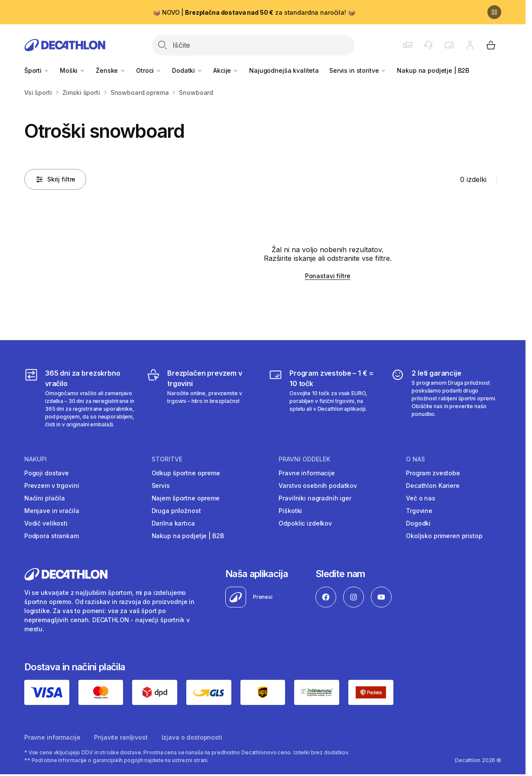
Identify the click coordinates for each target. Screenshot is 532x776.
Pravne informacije (307, 473)
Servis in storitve (358, 70)
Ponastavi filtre (328, 276)
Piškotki (290, 511)
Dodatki (187, 70)
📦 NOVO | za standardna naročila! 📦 (254, 12)
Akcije (226, 70)
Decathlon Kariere (433, 485)
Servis (161, 485)
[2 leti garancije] (446, 398)
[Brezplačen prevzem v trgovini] (202, 398)
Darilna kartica (173, 523)
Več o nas (421, 498)
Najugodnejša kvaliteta (284, 70)
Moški (73, 70)
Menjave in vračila (52, 511)
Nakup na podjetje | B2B (433, 70)
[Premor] (494, 12)
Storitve (167, 459)
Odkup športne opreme (186, 473)
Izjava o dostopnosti (192, 737)
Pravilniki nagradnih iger (315, 498)
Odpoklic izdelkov (305, 523)
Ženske (111, 70)
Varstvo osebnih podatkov (318, 485)
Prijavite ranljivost (121, 737)
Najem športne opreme (186, 498)
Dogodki (418, 523)
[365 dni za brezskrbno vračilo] (79, 398)
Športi (37, 70)
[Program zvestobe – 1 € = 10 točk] (324, 398)
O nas (415, 459)
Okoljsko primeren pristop (444, 536)
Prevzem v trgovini (52, 485)
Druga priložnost (176, 511)
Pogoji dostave (47, 473)
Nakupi (36, 459)
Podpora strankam (52, 536)
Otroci (149, 70)
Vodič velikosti (46, 523)
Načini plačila (45, 498)
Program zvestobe (433, 473)
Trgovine (419, 511)
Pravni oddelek (304, 459)
